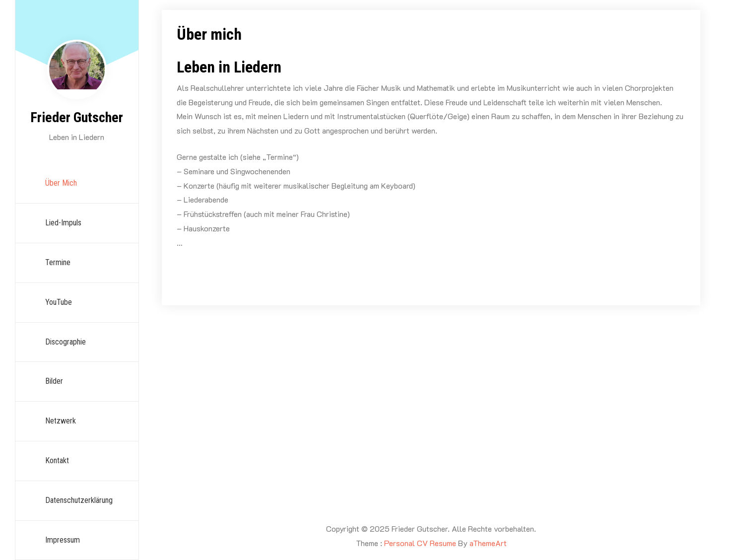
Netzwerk (61, 421)
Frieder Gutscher (77, 117)
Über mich (61, 183)
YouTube (59, 302)
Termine (58, 262)
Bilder (54, 381)
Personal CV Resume (420, 543)
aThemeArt (488, 543)
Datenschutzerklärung (79, 500)
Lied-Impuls (63, 223)
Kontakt (57, 460)
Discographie (66, 342)
